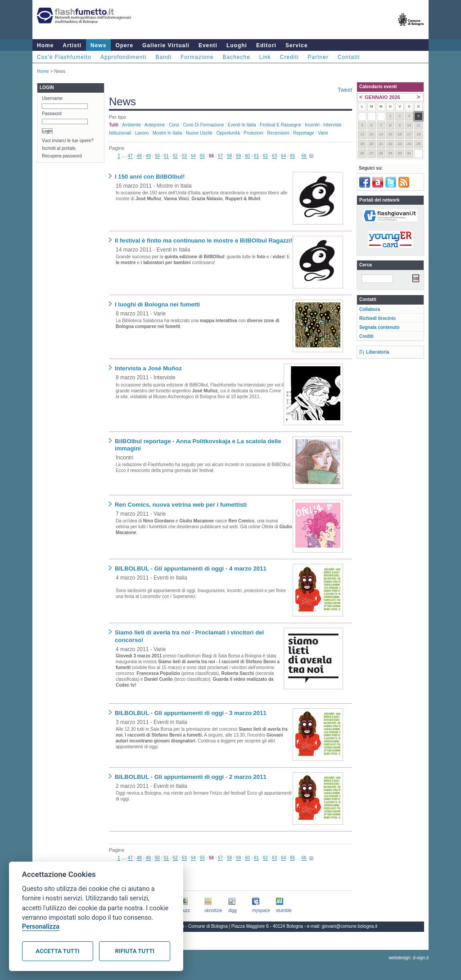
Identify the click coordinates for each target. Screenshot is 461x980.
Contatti (349, 57)
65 (292, 156)
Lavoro (142, 133)
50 (157, 156)
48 (139, 156)
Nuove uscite (199, 133)
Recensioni (278, 133)
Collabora (370, 309)
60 (247, 156)
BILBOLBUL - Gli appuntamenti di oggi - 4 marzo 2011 (191, 569)
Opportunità (228, 133)
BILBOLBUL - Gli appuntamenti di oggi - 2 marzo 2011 (191, 777)
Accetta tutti (57, 951)
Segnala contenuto (379, 327)
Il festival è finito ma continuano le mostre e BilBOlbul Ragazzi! (204, 241)
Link (265, 57)
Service (297, 45)
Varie (323, 133)
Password (52, 114)
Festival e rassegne (280, 125)
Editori (266, 45)
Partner (318, 57)
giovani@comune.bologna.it (350, 926)
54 (193, 156)
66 (304, 156)
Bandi (163, 57)
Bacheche (236, 57)
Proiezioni (253, 133)
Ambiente (131, 125)
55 (202, 156)
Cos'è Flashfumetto (64, 57)
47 (130, 156)
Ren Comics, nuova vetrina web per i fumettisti (181, 505)
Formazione (197, 57)
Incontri (312, 125)
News (98, 45)
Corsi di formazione (203, 125)
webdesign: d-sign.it (409, 958)
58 (229, 156)
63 (274, 156)
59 (238, 156)
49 (148, 156)
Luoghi (237, 45)
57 (220, 156)
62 (265, 156)
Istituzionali (120, 133)
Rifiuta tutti (135, 951)
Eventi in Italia (242, 125)
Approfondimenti (123, 57)
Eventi (208, 45)
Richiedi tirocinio (377, 318)
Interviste (332, 125)
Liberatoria (378, 352)
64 (283, 156)
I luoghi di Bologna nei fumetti (157, 304)
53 (184, 156)
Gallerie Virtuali (166, 45)
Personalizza (41, 927)
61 (256, 156)
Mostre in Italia (167, 133)
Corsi (174, 125)
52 (175, 156)
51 (166, 156)
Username (52, 98)
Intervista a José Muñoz (148, 368)
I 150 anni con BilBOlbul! (150, 177)
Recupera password (62, 156)
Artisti (72, 45)
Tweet (345, 90)
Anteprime (155, 125)
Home (45, 45)
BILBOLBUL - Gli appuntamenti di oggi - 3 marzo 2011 (191, 713)
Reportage (304, 133)
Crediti (289, 57)
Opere (124, 45)
